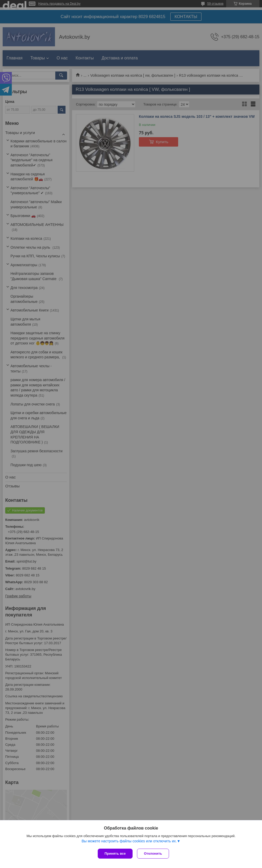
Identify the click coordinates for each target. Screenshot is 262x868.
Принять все (115, 853)
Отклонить (154, 853)
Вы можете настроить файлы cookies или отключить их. (129, 842)
